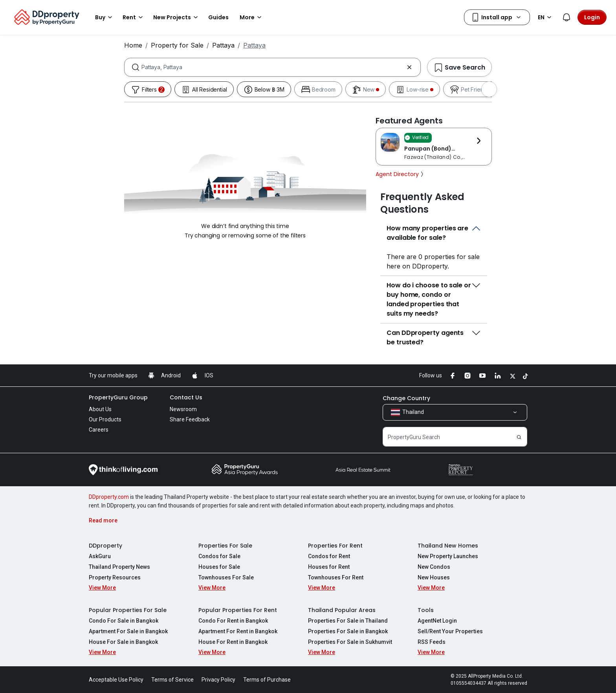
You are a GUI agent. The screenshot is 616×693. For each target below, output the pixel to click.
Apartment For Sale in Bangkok (128, 631)
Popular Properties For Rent (238, 610)
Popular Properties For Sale (128, 610)
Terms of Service (172, 680)
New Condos (434, 567)
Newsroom (183, 409)
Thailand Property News (119, 567)
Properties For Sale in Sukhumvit (350, 642)
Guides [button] (218, 17)
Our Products (105, 419)
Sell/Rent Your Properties (450, 631)
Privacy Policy (218, 680)
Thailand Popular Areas (342, 610)
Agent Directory (400, 174)
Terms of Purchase (267, 680)
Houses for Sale (219, 567)
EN (546, 17)
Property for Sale (177, 45)
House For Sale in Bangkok (123, 642)
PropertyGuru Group (118, 397)
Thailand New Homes (448, 546)
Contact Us (186, 397)
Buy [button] (105, 17)
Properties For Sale (225, 546)
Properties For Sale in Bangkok (348, 631)
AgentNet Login (437, 621)
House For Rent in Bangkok (233, 642)
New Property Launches (448, 556)
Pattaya (223, 45)
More (252, 17)
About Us (100, 409)
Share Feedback (190, 419)
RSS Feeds (432, 642)
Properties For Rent (335, 546)
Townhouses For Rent (336, 577)
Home (133, 45)
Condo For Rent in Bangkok (233, 621)
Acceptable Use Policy (116, 680)
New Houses (434, 577)
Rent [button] (134, 17)
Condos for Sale (219, 556)
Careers (99, 430)
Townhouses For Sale (226, 577)
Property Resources (115, 577)
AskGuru (100, 556)
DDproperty (105, 546)
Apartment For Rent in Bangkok (238, 631)
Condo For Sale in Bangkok (124, 621)
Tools (426, 610)
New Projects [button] (177, 17)
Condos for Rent (329, 556)
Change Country (406, 398)
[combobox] (272, 67)
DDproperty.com (109, 497)
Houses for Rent (329, 567)
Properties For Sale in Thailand (348, 621)
